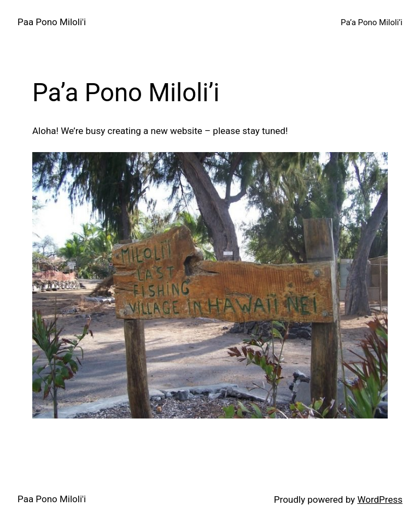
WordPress (380, 499)
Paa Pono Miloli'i (52, 22)
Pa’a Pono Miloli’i (372, 22)
